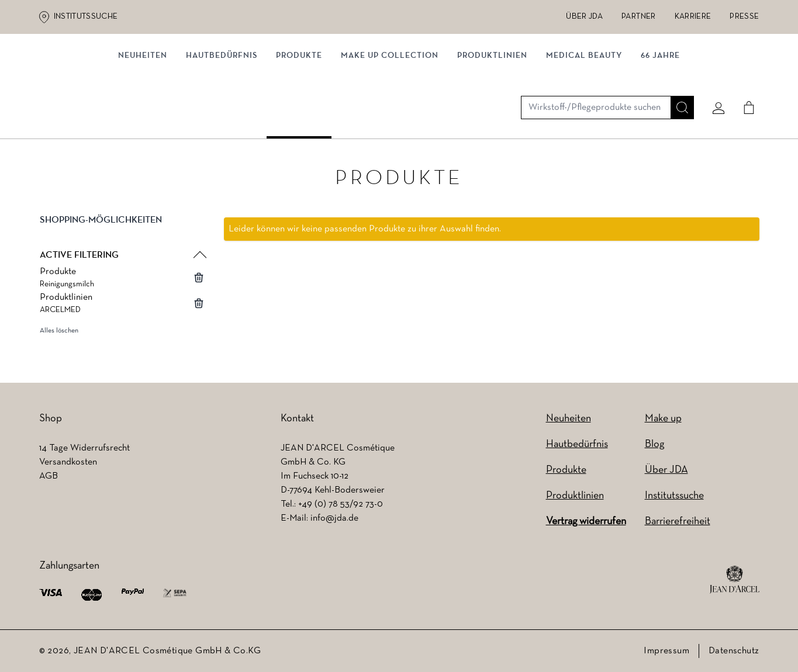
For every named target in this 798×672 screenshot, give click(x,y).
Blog (654, 444)
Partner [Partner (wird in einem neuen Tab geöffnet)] (638, 17)
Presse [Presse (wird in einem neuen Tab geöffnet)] (744, 17)
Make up (663, 419)
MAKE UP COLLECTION (390, 121)
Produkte (299, 121)
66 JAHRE (660, 121)
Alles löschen (59, 334)
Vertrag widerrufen (586, 522)
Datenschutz (734, 651)
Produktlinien (492, 121)
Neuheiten (569, 419)
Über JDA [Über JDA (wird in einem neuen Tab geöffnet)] (584, 17)
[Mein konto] (714, 74)
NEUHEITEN (143, 121)
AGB (49, 476)
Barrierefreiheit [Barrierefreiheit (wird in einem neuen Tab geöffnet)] (678, 522)
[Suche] (678, 74)
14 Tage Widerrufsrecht (84, 448)
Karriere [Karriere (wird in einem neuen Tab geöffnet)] (693, 17)
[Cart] (745, 74)
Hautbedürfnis (222, 121)
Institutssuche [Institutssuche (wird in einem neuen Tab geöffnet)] (86, 17)
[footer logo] (735, 580)
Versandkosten (68, 462)
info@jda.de (334, 518)
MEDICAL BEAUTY (584, 121)
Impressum (666, 651)
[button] (122, 233)
